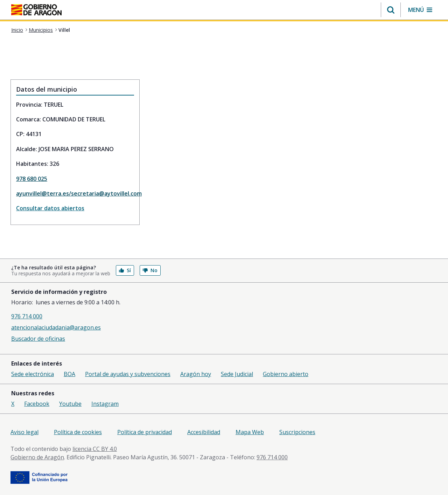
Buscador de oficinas (38, 339)
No (150, 270)
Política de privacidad (145, 432)
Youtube (70, 404)
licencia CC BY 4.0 (95, 449)
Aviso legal (24, 432)
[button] (391, 10)
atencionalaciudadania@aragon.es (56, 327)
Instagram (105, 404)
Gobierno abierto (286, 374)
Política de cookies (78, 432)
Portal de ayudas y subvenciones (128, 374)
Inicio (17, 30)
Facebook (37, 404)
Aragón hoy (196, 374)
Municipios (41, 30)
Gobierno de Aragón (37, 457)
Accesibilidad (204, 432)
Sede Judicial (237, 374)
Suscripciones (297, 432)
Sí (125, 270)
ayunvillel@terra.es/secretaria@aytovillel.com (75, 193)
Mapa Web (250, 432)
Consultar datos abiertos (50, 208)
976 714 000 (27, 316)
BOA (69, 374)
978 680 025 (32, 179)
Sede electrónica (33, 374)
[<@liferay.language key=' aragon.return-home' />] (36, 10)
